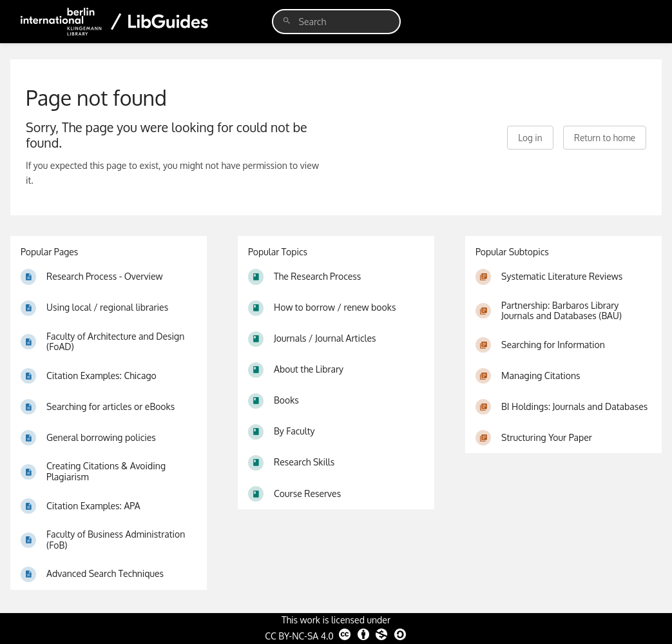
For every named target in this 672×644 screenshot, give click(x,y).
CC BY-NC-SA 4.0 (336, 634)
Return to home (605, 138)
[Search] (287, 21)
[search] (336, 22)
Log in (530, 138)
